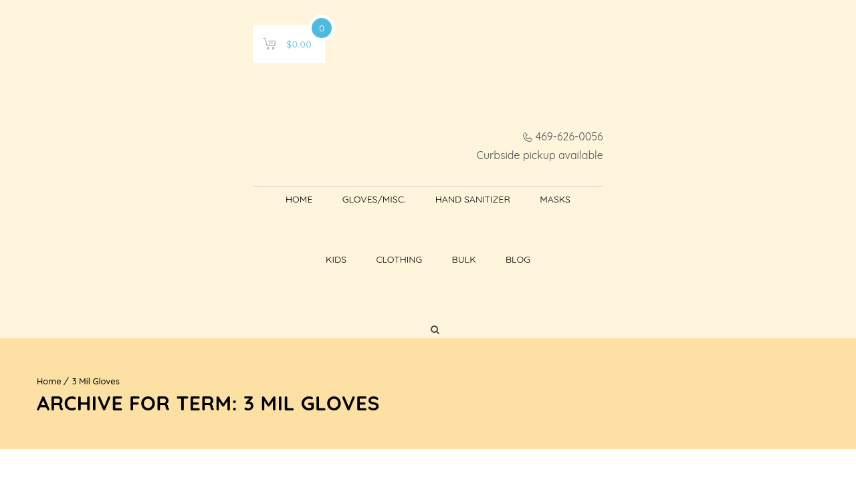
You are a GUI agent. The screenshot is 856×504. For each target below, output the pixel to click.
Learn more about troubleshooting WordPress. (152, 421)
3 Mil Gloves (96, 189)
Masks (426, 116)
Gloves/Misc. (244, 116)
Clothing (544, 116)
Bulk (609, 116)
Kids (481, 116)
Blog (662, 116)
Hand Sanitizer (343, 116)
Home (169, 116)
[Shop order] (744, 344)
